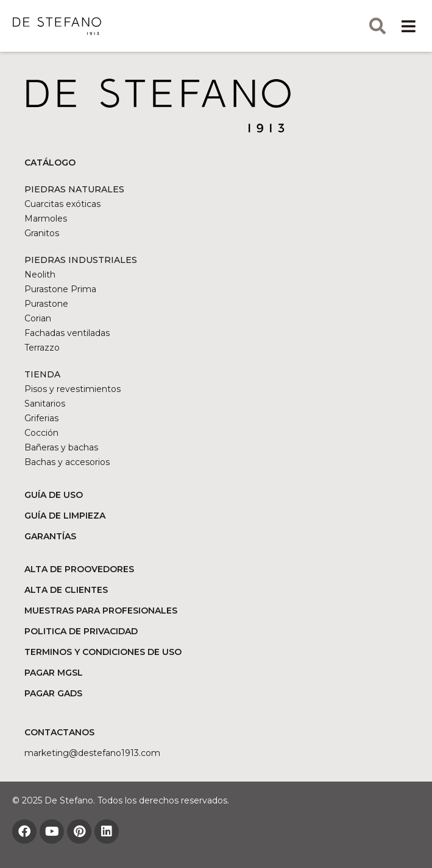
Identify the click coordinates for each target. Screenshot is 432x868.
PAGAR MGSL (54, 673)
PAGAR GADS (53, 693)
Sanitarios (45, 404)
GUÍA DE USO (54, 495)
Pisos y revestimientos (73, 389)
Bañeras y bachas (61, 447)
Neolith (40, 275)
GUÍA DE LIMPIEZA (65, 516)
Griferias (41, 418)
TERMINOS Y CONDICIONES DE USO (103, 652)
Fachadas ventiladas (67, 333)
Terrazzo (42, 348)
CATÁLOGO (50, 163)
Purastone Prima (60, 289)
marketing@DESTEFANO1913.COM (92, 753)
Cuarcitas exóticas (62, 204)
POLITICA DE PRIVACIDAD (81, 631)
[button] (409, 26)
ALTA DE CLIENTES (66, 590)
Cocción (41, 433)
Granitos (42, 233)
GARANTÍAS (50, 536)
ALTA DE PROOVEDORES (79, 569)
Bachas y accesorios (67, 462)
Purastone (46, 304)
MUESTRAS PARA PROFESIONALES (101, 611)
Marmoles (46, 219)
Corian (38, 318)
